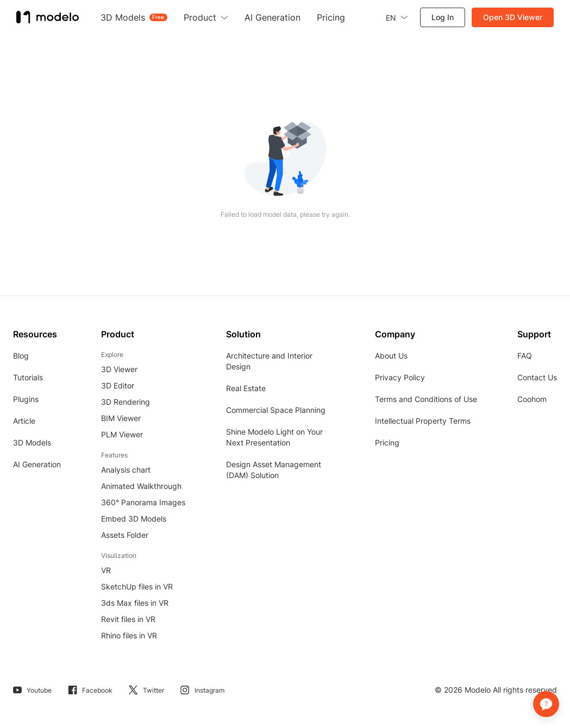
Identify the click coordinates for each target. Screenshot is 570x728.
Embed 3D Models (134, 519)
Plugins (26, 399)
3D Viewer (119, 369)
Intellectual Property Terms (423, 421)
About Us (391, 356)
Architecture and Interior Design (269, 361)
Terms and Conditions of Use (426, 399)
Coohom (532, 399)
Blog (21, 356)
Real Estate (246, 388)
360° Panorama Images (143, 502)
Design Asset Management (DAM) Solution (274, 470)
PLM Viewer (122, 434)
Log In (443, 17)
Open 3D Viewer (513, 17)
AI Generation (37, 464)
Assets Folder (125, 535)
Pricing (387, 443)
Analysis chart (126, 470)
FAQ (525, 356)
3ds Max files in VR (135, 603)
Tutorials (28, 377)
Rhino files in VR (129, 635)
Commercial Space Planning (276, 410)
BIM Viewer (121, 418)
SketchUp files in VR (137, 586)
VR (106, 570)
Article (24, 421)
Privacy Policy (400, 377)
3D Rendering (126, 402)
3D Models (32, 443)
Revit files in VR (128, 619)
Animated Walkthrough (141, 486)
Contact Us (537, 377)
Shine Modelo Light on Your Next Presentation (274, 437)
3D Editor (118, 385)
